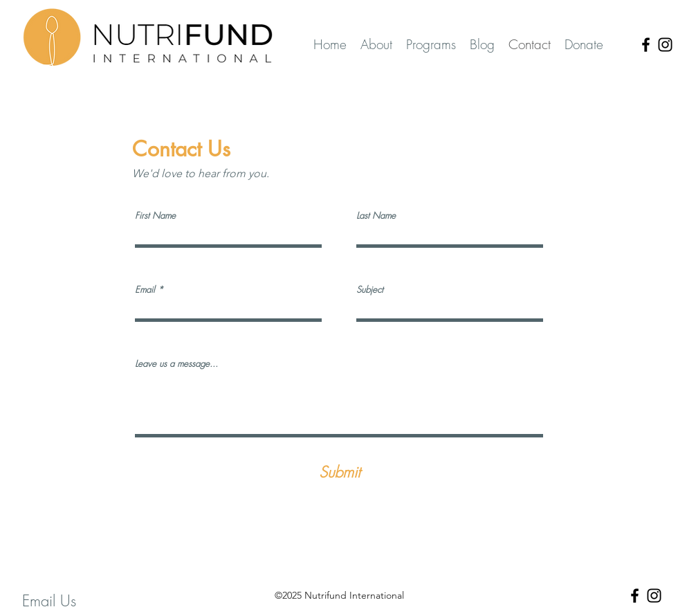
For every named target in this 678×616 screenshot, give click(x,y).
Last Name (376, 216)
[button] (431, 45)
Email (145, 290)
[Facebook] (646, 45)
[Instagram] (665, 45)
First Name (155, 216)
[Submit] (340, 472)
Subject (370, 290)
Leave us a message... (176, 364)
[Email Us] (49, 601)
